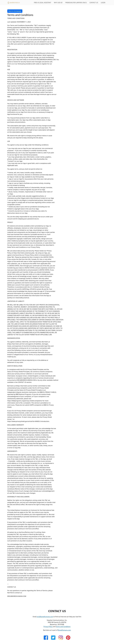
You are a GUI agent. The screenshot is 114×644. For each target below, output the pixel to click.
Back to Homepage (15, 11)
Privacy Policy (48, 627)
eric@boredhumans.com (45, 617)
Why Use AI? (58, 3)
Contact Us (94, 3)
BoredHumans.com (64, 630)
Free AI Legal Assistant (43, 3)
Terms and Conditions (63, 627)
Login (103, 3)
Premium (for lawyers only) (76, 3)
